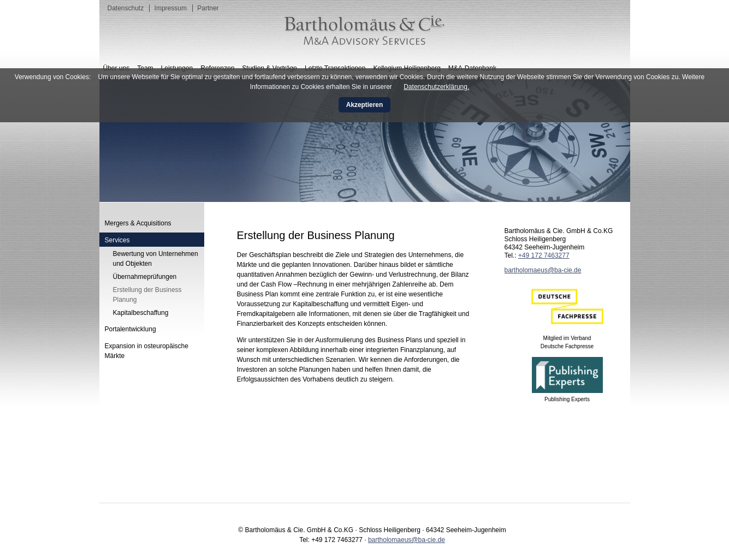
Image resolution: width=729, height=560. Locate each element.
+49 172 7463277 (544, 255)
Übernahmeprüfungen (145, 277)
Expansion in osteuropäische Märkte (147, 351)
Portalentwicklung (131, 329)
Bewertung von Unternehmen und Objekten (156, 259)
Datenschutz (126, 8)
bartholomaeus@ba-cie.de (543, 270)
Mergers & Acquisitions (138, 223)
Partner (208, 8)
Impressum (171, 8)
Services (117, 240)
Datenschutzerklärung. (436, 87)
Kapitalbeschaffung (141, 313)
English (609, 55)
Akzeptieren (365, 105)
